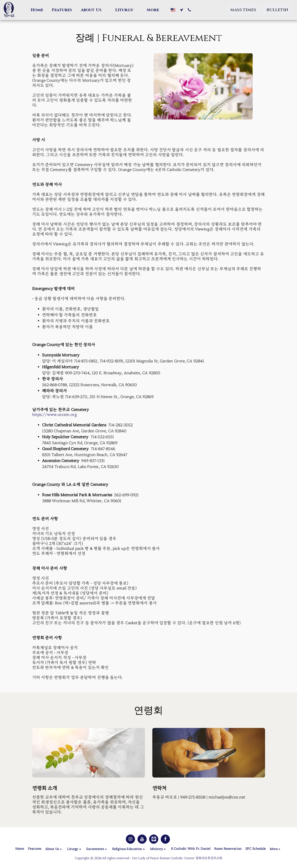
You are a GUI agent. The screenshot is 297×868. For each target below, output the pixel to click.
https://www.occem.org (54, 415)
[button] (94, 10)
